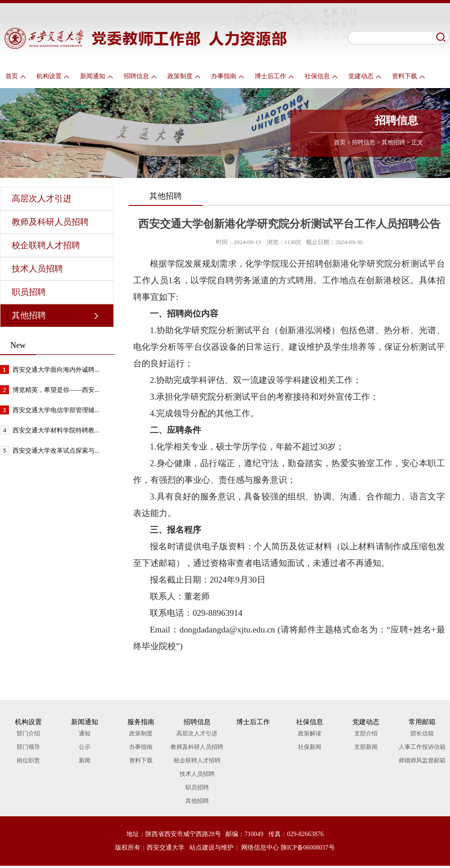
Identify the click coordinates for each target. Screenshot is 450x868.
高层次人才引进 (42, 198)
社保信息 (321, 76)
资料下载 (408, 76)
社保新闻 (310, 747)
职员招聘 (29, 292)
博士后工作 (274, 76)
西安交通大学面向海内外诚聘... (56, 370)
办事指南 (227, 76)
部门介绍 (28, 733)
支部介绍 (366, 733)
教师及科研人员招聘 (50, 222)
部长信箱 (422, 733)
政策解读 (310, 733)
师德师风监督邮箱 (422, 760)
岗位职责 (28, 760)
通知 (85, 733)
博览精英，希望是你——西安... (56, 390)
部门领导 (28, 747)
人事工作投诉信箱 (422, 747)
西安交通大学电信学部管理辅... (56, 410)
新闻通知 (97, 76)
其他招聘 (393, 142)
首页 (16, 76)
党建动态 (365, 76)
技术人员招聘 (37, 269)
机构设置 (53, 76)
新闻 (85, 760)
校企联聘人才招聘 (46, 245)
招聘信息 (140, 76)
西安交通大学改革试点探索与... (56, 451)
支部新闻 (366, 747)
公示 (85, 747)
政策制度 (184, 76)
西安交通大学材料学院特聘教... (56, 430)
